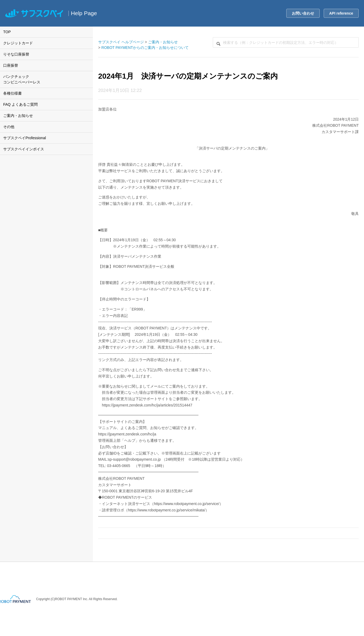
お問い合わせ (303, 13)
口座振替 (11, 65)
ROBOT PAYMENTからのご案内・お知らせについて (145, 48)
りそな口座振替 (16, 54)
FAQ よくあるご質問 (20, 104)
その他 (9, 127)
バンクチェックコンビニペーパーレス (22, 79)
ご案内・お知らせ (18, 116)
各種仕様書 (12, 93)
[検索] (286, 42)
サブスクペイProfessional (25, 138)
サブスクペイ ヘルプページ (121, 42)
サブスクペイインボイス (24, 149)
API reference (341, 13)
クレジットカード (18, 43)
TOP (7, 32)
